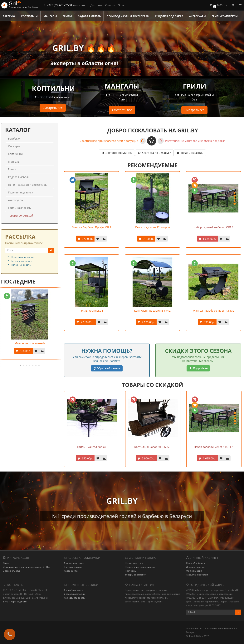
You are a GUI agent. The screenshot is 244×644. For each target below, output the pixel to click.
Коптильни (29, 16)
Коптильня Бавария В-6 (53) (153, 447)
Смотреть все (53, 108)
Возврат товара (73, 567)
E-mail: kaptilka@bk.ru (15, 602)
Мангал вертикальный (30, 343)
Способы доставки (74, 594)
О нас (122, 5)
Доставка (97, 5)
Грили (67, 16)
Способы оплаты (73, 590)
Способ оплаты (11, 571)
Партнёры (131, 571)
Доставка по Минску (117, 153)
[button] (218, 5)
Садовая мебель (89, 16)
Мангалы (50, 16)
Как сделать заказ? (75, 598)
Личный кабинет (196, 563)
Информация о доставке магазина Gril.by (26, 567)
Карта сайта (71, 571)
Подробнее (198, 368)
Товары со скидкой (21, 215)
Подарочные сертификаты (140, 567)
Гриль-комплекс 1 (91, 311)
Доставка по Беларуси (154, 153)
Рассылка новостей (197, 575)
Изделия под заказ (169, 16)
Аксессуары (197, 16)
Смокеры (14, 146)
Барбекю (9, 16)
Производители (134, 563)
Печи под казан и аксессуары (128, 16)
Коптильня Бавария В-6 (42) (153, 311)
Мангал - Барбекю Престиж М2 (214, 311)
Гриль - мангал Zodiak (92, 447)
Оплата (110, 5)
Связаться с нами (74, 563)
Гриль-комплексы (225, 16)
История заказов (195, 567)
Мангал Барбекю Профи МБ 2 (92, 227)
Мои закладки (194, 571)
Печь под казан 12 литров (153, 227)
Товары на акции (190, 153)
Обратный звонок (107, 368)
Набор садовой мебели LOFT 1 (214, 227)
